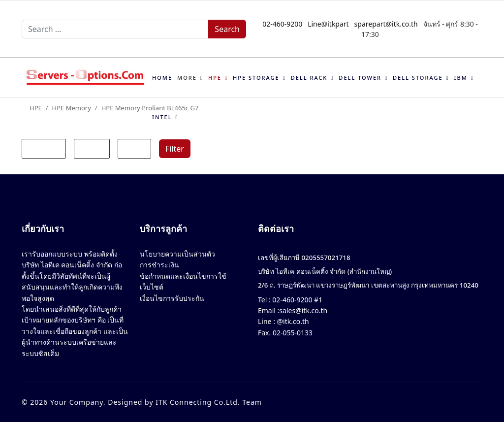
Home (162, 78)
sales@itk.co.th (303, 310)
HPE (215, 78)
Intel (162, 117)
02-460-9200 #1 (297, 300)
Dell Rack (309, 78)
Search (227, 29)
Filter (175, 149)
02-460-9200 (282, 24)
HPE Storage (256, 78)
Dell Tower (360, 78)
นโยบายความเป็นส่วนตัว (177, 254)
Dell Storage (418, 78)
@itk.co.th (292, 321)
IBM (461, 78)
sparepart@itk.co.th (386, 24)
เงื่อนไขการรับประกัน (172, 298)
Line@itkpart (328, 24)
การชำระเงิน (159, 265)
